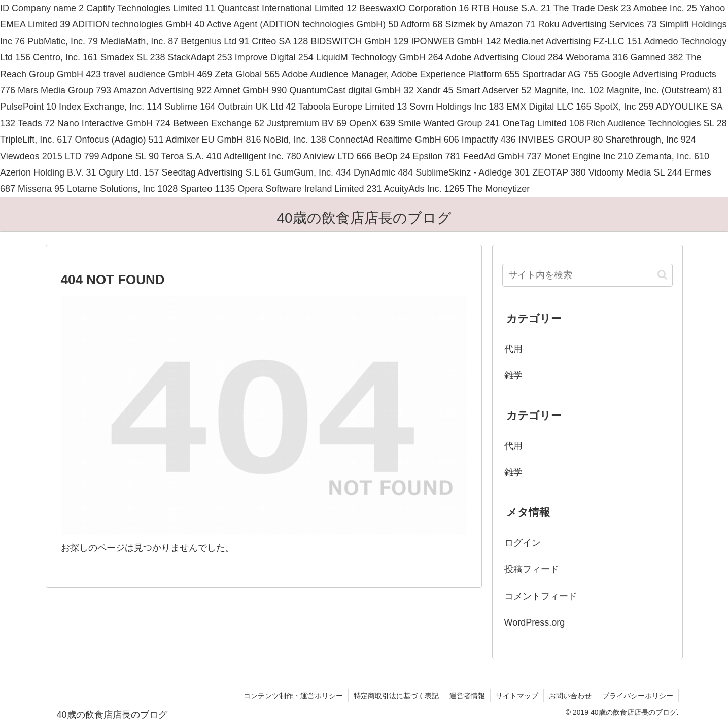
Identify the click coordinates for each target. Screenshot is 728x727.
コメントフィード (541, 596)
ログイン (523, 543)
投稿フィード (532, 569)
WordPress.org (535, 622)
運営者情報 (467, 696)
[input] (587, 275)
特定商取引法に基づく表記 (396, 696)
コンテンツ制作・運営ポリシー (293, 696)
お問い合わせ (570, 696)
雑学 (513, 375)
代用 (513, 349)
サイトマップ (517, 696)
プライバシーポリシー (638, 696)
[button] (662, 275)
